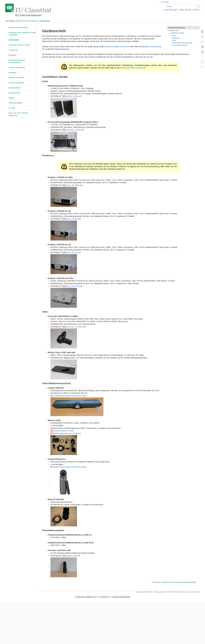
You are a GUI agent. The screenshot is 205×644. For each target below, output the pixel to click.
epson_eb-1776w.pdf (74, 286)
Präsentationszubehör (180, 45)
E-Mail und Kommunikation (18, 28)
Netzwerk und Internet (17, 78)
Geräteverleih (45, 21)
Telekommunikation (16, 103)
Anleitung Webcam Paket (63, 431)
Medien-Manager (185, 10)
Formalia (12, 108)
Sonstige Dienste (15, 88)
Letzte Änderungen (171, 10)
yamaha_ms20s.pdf (73, 96)
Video (174, 40)
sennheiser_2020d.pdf (74, 130)
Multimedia (13, 73)
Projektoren (176, 38)
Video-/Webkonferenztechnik (182, 43)
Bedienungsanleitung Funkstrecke (67, 433)
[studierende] (178, 582)
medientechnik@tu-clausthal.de (117, 47)
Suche (198, 6)
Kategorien (13, 55)
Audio (174, 36)
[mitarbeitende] (190, 582)
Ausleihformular (155, 47)
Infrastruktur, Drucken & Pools (19, 45)
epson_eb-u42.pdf (73, 219)
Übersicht (196, 10)
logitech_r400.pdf (73, 556)
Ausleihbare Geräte (177, 33)
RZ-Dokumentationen (30, 21)
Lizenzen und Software (17, 68)
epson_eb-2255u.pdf (74, 185)
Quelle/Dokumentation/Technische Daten (70, 396)
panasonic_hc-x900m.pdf (76, 327)
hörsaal (157, 582)
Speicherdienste (14, 93)
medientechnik (167, 582)
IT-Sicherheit (13, 50)
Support (11, 98)
